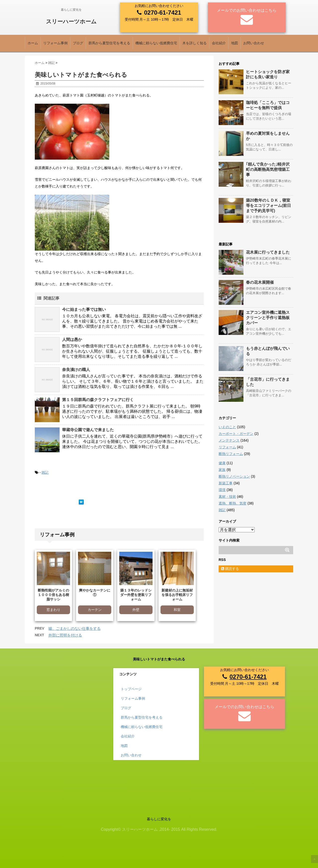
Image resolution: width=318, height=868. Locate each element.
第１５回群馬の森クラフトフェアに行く (98, 400)
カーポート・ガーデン (236, 434)
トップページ (131, 689)
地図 (235, 43)
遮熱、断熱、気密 (233, 503)
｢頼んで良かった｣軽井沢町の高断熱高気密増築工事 (268, 169)
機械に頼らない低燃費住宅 (156, 43)
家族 (222, 470)
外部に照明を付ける (65, 635)
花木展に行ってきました (268, 252)
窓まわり (53, 610)
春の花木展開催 (260, 282)
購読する (230, 569)
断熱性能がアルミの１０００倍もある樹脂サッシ (53, 595)
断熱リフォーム (231, 454)
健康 (222, 463)
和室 (177, 610)
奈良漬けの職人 (76, 370)
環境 (222, 490)
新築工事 (226, 483)
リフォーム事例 (55, 43)
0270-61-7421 (163, 13)
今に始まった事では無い (84, 309)
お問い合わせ (254, 43)
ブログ (78, 43)
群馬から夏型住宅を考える (109, 43)
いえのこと (227, 427)
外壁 (136, 610)
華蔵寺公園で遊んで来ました (88, 430)
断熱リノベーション (234, 476)
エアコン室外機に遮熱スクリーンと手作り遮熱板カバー (268, 318)
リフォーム (227, 447)
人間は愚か (72, 340)
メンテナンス (229, 440)
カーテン (95, 610)
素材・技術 (227, 497)
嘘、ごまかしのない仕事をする (75, 628)
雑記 (45, 472)
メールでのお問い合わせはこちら (247, 10)
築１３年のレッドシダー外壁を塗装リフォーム (136, 595)
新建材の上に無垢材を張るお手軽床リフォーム (177, 595)
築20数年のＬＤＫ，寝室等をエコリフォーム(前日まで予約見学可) (268, 206)
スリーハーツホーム (71, 22)
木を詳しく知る (195, 43)
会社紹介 (219, 43)
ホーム (33, 43)
